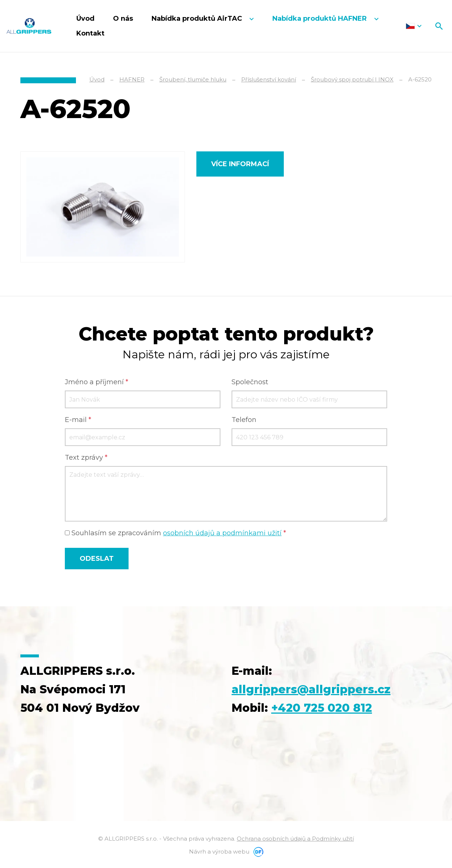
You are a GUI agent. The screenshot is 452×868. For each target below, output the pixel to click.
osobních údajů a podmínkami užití (222, 533)
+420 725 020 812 (322, 708)
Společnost (250, 382)
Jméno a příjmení (97, 382)
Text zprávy (86, 458)
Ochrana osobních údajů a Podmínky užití (295, 839)
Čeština (414, 26)
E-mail (78, 420)
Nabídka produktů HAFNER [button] (320, 19)
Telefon (244, 420)
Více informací (240, 164)
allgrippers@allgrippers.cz (311, 689)
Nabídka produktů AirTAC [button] (198, 19)
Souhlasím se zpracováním (175, 533)
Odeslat (97, 559)
